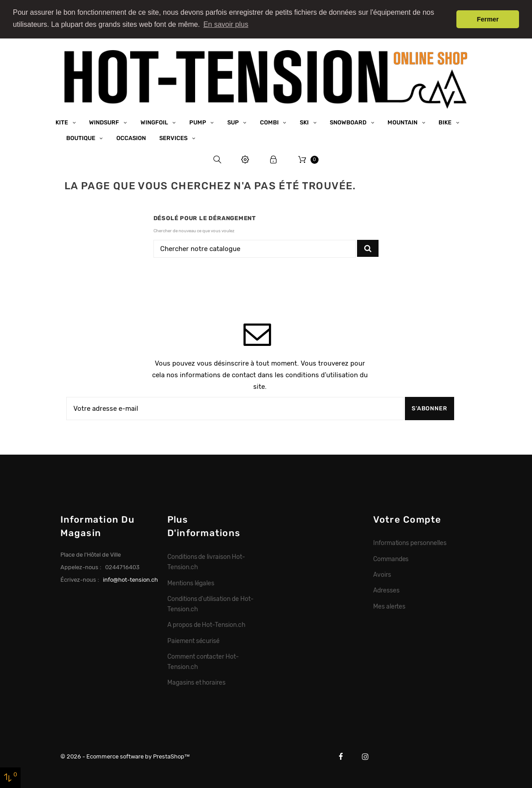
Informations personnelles (410, 543)
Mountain (403, 122)
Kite (62, 122)
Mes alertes (389, 606)
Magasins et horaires (196, 682)
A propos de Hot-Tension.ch (206, 625)
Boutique (81, 138)
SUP (234, 122)
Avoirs (382, 574)
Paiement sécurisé (194, 640)
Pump (198, 122)
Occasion (131, 138)
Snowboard (349, 122)
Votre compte (407, 519)
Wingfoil (155, 122)
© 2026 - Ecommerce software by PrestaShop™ (125, 756)
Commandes (391, 558)
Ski (305, 122)
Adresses (386, 590)
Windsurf (105, 122)
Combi (270, 122)
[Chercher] (255, 249)
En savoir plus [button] (226, 24)
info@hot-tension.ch (130, 579)
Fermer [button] (488, 19)
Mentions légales (191, 583)
